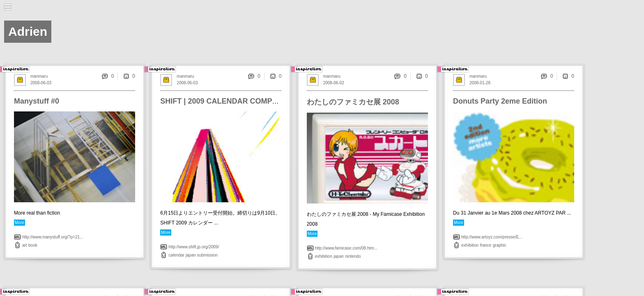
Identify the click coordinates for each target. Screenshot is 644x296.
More (20, 223)
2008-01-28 (480, 83)
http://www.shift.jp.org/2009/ (194, 247)
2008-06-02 (334, 83)
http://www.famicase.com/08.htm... (346, 248)
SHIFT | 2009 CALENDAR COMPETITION (231, 101)
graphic (500, 245)
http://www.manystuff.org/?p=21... (53, 237)
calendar (176, 255)
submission (207, 255)
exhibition (324, 256)
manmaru (39, 76)
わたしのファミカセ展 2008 (353, 102)
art (25, 245)
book (33, 245)
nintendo (353, 256)
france (486, 245)
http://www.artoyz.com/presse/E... (492, 237)
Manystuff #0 (37, 101)
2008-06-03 (41, 83)
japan (191, 255)
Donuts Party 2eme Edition (500, 101)
